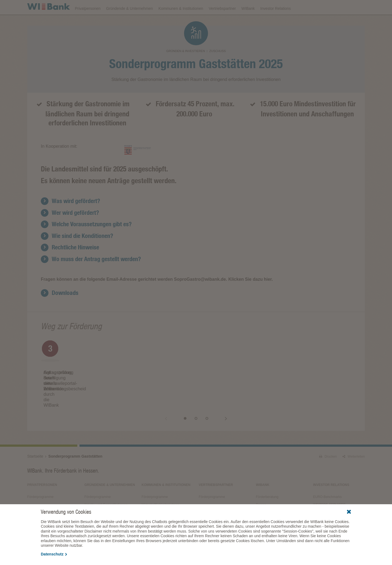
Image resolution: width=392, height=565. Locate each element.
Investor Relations (275, 22)
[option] (93, 378)
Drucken (328, 437)
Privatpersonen (88, 22)
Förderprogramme (276, 7)
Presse (261, 485)
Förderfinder (310, 7)
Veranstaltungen (213, 7)
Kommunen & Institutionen (181, 22)
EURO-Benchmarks (327, 478)
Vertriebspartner (222, 22)
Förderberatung (267, 478)
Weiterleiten (354, 437)
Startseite (35, 437)
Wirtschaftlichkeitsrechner (160, 485)
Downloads (244, 7)
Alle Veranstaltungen (328, 497)
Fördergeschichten (269, 493)
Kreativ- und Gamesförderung (106, 485)
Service (261, 501)
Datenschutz (54, 554)
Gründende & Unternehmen (130, 22)
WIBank (248, 22)
